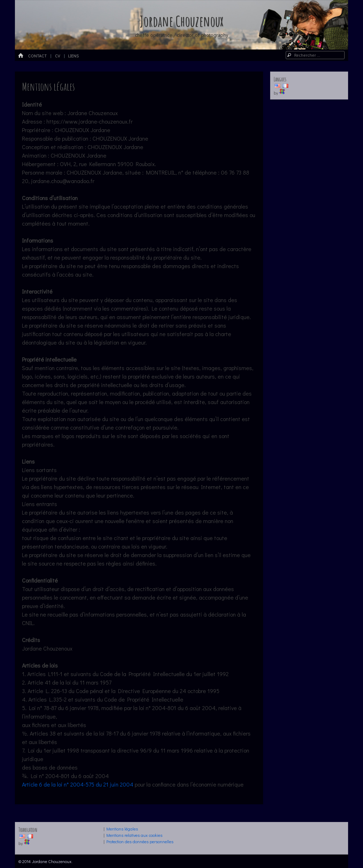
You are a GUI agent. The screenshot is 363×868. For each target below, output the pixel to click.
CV (58, 56)
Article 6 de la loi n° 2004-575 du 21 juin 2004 (78, 784)
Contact (37, 56)
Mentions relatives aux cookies (134, 835)
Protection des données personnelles (140, 841)
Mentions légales (122, 829)
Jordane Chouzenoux (181, 21)
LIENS (73, 56)
